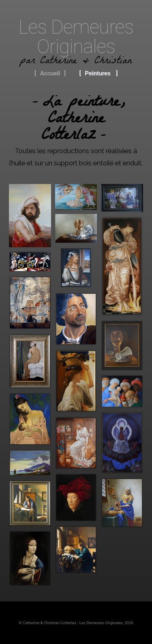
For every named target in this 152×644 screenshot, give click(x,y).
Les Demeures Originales (76, 37)
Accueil (50, 73)
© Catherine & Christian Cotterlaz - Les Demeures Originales (71, 623)
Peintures (97, 73)
